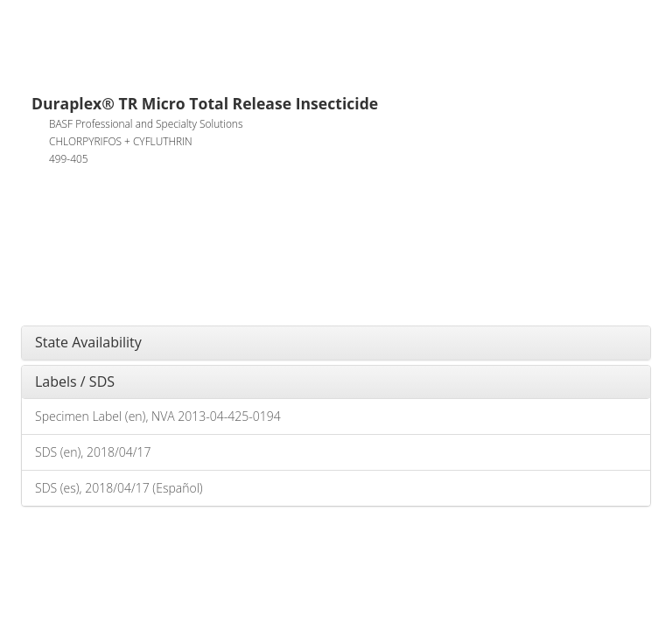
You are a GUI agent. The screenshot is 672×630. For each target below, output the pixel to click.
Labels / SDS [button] (75, 381)
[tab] (336, 343)
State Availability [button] (88, 342)
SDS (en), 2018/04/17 (93, 452)
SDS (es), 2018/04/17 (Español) (119, 488)
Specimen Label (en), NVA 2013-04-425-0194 (158, 416)
